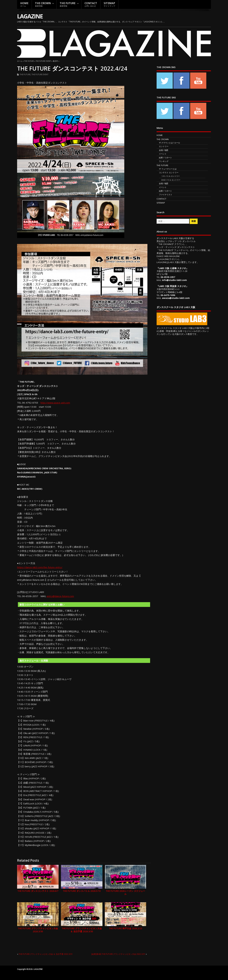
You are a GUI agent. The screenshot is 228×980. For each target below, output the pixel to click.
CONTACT (91, 4)
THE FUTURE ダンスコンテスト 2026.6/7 (38, 891)
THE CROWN (43, 4)
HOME (24, 4)
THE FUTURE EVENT (40, 74)
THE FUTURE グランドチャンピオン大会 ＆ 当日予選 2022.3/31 (46, 954)
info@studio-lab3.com (174, 280)
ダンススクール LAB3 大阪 (170, 238)
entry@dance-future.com (60, 596)
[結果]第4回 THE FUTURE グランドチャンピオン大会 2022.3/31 (118, 954)
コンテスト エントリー (169, 173)
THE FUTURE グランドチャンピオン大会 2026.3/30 (38, 930)
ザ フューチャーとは (168, 169)
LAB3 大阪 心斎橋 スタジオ (172, 268)
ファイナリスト (166, 195)
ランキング (164, 161)
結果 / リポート (165, 158)
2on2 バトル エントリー (171, 180)
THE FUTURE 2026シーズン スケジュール (125, 893)
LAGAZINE (30, 16)
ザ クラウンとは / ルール (169, 143)
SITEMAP (109, 4)
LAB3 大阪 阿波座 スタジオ (172, 286)
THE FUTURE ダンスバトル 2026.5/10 (82, 891)
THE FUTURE (68, 4)
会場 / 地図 (164, 150)
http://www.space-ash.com (55, 403)
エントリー (164, 146)
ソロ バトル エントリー (171, 176)
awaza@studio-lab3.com (176, 298)
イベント (163, 154)
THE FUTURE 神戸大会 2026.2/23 (125, 928)
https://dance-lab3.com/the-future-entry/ (40, 567)
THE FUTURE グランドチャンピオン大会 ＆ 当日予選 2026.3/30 (82, 930)
